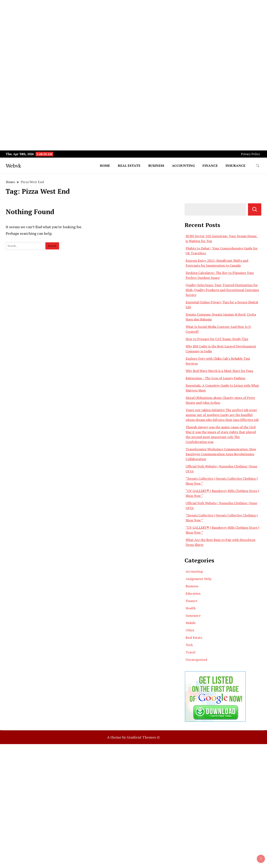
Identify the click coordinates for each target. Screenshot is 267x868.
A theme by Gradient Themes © (133, 737)
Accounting (183, 166)
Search (255, 209)
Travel (190, 652)
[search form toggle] (258, 166)
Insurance (235, 166)
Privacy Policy (250, 154)
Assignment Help (199, 579)
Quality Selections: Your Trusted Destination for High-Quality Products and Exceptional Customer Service (222, 290)
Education (193, 593)
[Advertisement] (123, 29)
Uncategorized (196, 660)
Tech (189, 645)
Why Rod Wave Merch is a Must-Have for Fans (219, 371)
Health (191, 608)
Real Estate (129, 166)
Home (105, 166)
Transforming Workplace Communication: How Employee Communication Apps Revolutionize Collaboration (221, 454)
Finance (210, 166)
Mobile (191, 623)
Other (190, 630)
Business (156, 166)
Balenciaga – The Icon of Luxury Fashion (215, 378)
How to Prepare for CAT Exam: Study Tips (217, 339)
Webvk (13, 166)
